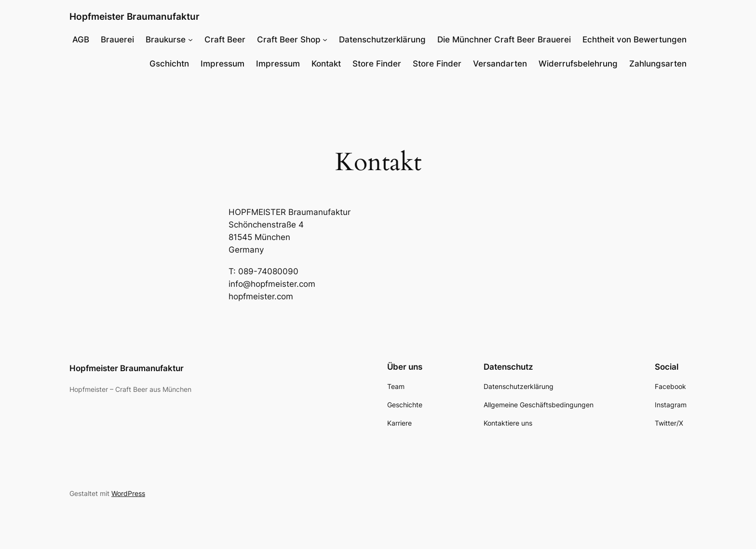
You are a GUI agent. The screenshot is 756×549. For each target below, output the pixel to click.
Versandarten (500, 64)
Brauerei (117, 40)
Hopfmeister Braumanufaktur (135, 16)
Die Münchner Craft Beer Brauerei (504, 40)
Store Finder (377, 64)
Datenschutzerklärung (382, 40)
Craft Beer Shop (289, 40)
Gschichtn (169, 64)
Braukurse (166, 40)
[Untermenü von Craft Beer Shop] (325, 40)
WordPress (128, 493)
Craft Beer (225, 40)
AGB (81, 40)
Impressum (223, 64)
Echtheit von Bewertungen (634, 40)
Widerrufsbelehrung (578, 64)
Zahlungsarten (658, 64)
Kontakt (326, 64)
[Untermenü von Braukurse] (190, 40)
